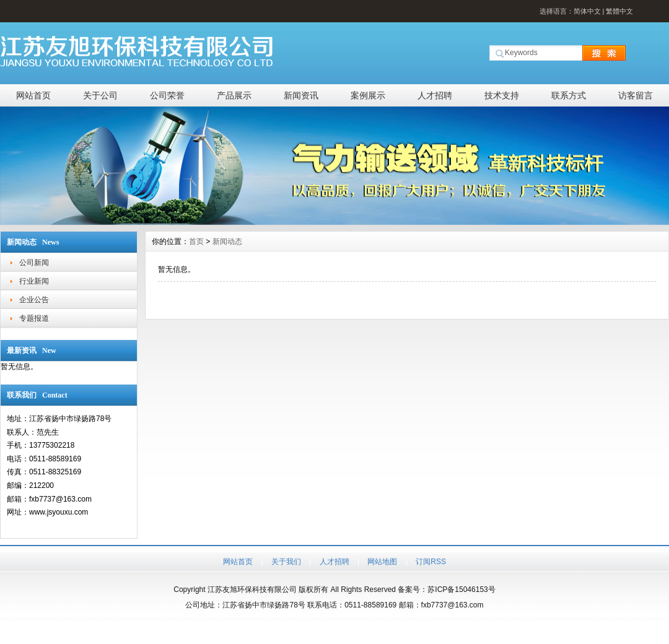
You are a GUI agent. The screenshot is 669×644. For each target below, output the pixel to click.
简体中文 (587, 11)
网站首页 (33, 95)
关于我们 (286, 562)
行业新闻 (34, 281)
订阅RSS (431, 562)
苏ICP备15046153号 (461, 590)
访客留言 (636, 95)
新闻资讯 (301, 95)
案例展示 (368, 95)
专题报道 (34, 318)
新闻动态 (227, 241)
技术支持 (502, 95)
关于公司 (100, 95)
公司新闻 (34, 263)
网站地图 (382, 562)
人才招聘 (435, 95)
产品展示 (234, 95)
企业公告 (34, 300)
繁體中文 (619, 11)
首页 (196, 241)
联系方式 (569, 95)
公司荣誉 (167, 95)
